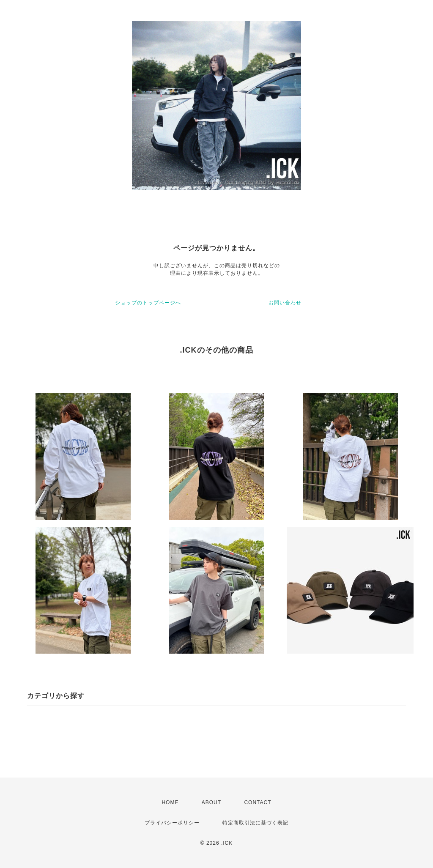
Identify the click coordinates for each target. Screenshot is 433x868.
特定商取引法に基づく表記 (255, 823)
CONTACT (258, 802)
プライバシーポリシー (172, 823)
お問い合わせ (285, 303)
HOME (170, 802)
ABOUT (211, 802)
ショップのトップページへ (148, 303)
